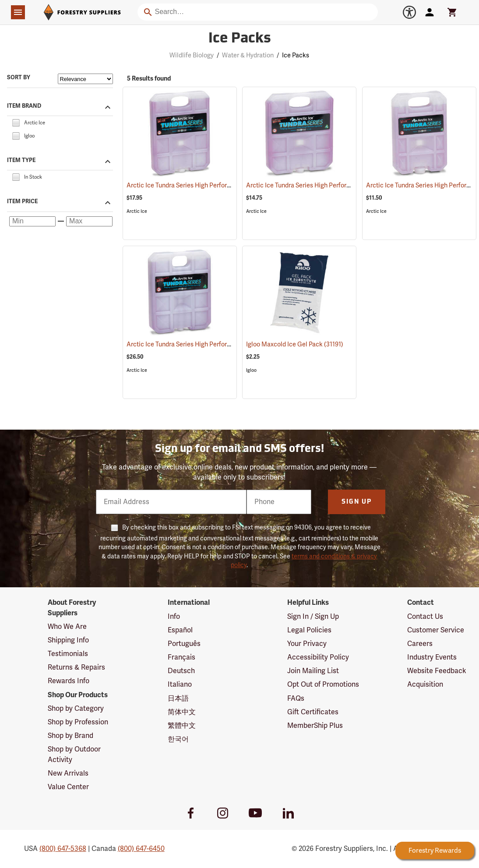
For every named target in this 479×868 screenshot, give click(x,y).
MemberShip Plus (315, 726)
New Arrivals (68, 773)
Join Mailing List (313, 671)
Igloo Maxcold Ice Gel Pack (295, 344)
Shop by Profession (78, 722)
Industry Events (432, 657)
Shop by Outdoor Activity (74, 754)
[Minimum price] (32, 222)
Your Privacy (307, 644)
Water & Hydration (248, 55)
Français (181, 657)
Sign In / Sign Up (313, 617)
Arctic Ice (137, 211)
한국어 (178, 739)
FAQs (296, 699)
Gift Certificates (313, 712)
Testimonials (68, 654)
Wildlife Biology (192, 55)
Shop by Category (76, 709)
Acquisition (425, 685)
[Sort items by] (85, 79)
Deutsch (181, 671)
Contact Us (425, 617)
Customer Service (436, 630)
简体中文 (182, 712)
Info (174, 617)
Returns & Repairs (76, 667)
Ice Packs (296, 55)
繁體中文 (182, 726)
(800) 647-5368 (63, 849)
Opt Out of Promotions (323, 685)
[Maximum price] (89, 222)
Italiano (180, 685)
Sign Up (357, 502)
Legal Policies (309, 630)
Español (180, 630)
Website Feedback (437, 671)
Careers (420, 644)
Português (184, 644)
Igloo (251, 370)
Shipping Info (68, 640)
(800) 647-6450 (141, 849)
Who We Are (67, 627)
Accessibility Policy (318, 657)
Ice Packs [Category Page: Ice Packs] (240, 39)
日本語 (178, 699)
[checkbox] (16, 122)
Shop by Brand (70, 736)
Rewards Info (69, 681)
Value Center (68, 787)
